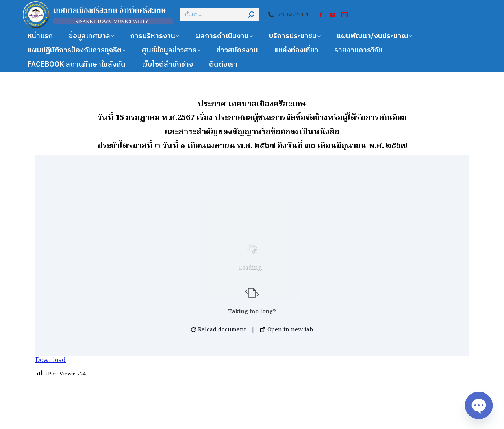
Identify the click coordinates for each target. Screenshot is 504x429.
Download (51, 361)
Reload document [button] (218, 330)
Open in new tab (287, 330)
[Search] (220, 15)
